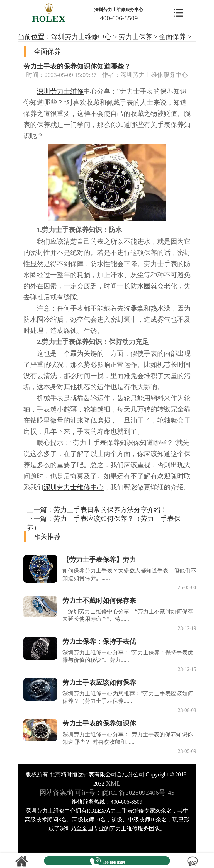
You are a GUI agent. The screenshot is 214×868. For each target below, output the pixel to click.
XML (113, 783)
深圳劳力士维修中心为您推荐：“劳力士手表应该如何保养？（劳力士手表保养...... (128, 697)
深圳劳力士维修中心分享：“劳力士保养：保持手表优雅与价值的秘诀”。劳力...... (128, 656)
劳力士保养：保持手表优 (99, 642)
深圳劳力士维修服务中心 (119, 10)
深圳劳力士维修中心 (81, 37)
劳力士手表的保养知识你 (99, 723)
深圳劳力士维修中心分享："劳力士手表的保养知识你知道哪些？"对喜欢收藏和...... (128, 738)
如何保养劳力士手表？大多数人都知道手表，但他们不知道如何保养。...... (129, 574)
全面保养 (172, 37)
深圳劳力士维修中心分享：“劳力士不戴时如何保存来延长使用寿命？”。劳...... (128, 615)
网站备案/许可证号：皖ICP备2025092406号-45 (107, 793)
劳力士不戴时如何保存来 (99, 601)
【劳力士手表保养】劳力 (99, 560)
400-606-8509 (119, 18)
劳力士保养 (135, 37)
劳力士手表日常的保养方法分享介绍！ (110, 510)
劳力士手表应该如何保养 (99, 682)
